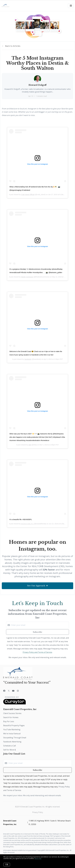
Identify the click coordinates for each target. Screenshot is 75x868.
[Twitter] (9, 691)
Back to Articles (13, 46)
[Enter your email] (40, 625)
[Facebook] (4, 691)
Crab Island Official (28, 195)
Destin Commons (27, 277)
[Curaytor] (14, 704)
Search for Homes (11, 717)
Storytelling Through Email (15, 738)
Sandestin (28, 359)
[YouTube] (13, 691)
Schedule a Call (9, 746)
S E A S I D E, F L (27, 524)
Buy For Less (9, 721)
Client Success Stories (12, 713)
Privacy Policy (38, 812)
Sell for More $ (9, 750)
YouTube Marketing (12, 730)
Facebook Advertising (12, 742)
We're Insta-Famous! (12, 734)
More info (38, 858)
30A (30, 445)
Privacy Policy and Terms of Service (37, 652)
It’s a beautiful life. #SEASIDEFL (21, 519)
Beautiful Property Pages (14, 725)
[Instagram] (18, 691)
